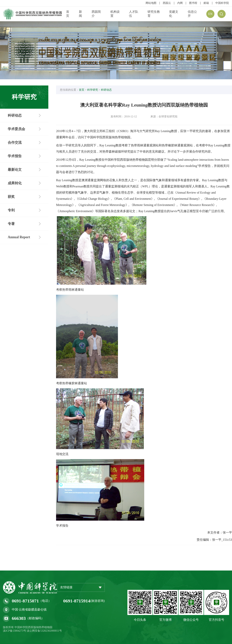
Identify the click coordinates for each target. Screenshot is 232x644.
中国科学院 (222, 3)
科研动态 (106, 90)
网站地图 (151, 3)
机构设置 (115, 14)
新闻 (80, 14)
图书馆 (193, 3)
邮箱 (206, 3)
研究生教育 (154, 14)
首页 (68, 14)
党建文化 (174, 14)
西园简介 (96, 14)
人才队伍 (134, 14)
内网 (180, 3)
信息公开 (192, 14)
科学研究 (93, 90)
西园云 (167, 3)
